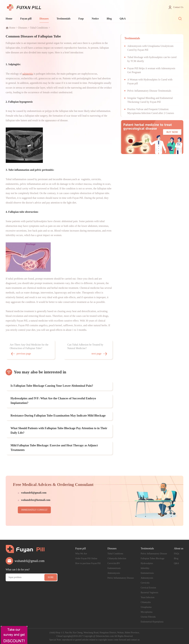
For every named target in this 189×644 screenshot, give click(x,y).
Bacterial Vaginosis (149, 593)
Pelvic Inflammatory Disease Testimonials (149, 91)
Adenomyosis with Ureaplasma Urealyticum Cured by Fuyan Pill (150, 48)
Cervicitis (145, 583)
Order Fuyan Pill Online (86, 558)
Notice (95, 19)
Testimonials (64, 19)
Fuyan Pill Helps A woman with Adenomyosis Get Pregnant (151, 70)
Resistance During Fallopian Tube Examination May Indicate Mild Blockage (58, 416)
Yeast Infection (148, 597)
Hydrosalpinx (147, 563)
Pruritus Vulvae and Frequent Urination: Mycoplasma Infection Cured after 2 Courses (151, 111)
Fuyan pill (26, 19)
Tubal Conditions (39, 28)
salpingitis (28, 74)
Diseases (44, 19)
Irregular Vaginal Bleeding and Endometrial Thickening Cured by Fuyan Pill (150, 100)
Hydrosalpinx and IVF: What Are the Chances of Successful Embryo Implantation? (53, 401)
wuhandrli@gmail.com (34, 493)
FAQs (177, 554)
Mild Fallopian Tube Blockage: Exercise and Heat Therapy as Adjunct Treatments (54, 448)
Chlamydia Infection (117, 558)
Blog (109, 19)
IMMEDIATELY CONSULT (34, 510)
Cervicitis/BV (114, 563)
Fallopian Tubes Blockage (153, 558)
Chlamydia (146, 602)
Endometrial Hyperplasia (152, 622)
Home (9, 19)
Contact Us (178, 7)
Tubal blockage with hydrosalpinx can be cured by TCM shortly (152, 59)
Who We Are (81, 554)
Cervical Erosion (148, 588)
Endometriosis (114, 568)
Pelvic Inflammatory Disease (121, 578)
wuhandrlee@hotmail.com (36, 500)
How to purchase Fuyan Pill (88, 563)
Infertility (145, 568)
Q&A (123, 19)
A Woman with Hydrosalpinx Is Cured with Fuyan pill (150, 81)
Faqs (81, 19)
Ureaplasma (146, 607)
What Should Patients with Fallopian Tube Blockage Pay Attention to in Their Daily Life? (59, 430)
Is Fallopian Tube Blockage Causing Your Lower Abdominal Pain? (52, 386)
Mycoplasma (147, 612)
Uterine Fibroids (148, 617)
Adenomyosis (114, 573)
